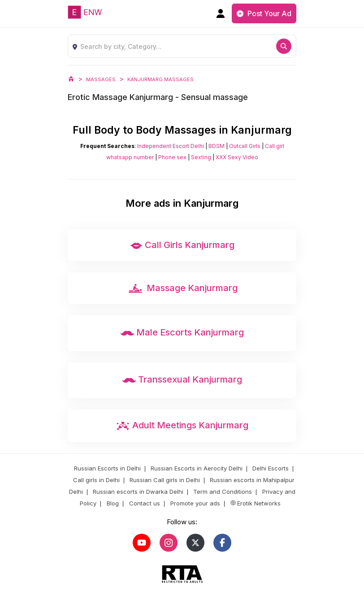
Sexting (201, 157)
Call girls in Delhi (96, 480)
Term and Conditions (223, 492)
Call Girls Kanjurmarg (182, 246)
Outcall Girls (245, 146)
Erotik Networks (255, 503)
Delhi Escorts (271, 468)
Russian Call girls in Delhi (165, 480)
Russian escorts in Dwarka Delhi (138, 492)
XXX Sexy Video (237, 157)
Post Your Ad (264, 13)
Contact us (144, 503)
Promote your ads (194, 503)
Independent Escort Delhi (171, 146)
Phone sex (172, 157)
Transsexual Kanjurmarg (182, 380)
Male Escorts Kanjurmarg (182, 333)
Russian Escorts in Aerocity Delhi (197, 468)
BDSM (217, 146)
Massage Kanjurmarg (182, 288)
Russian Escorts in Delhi (107, 468)
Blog (112, 503)
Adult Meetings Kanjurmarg (182, 426)
